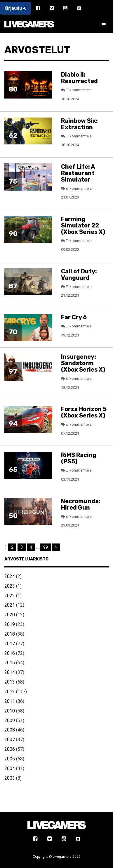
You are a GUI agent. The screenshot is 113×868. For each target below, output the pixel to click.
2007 (10, 740)
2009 (10, 721)
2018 (10, 634)
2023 (10, 586)
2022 (10, 596)
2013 (10, 682)
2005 (10, 759)
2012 (10, 692)
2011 (10, 701)
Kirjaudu (15, 8)
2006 (10, 749)
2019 (10, 624)
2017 (10, 644)
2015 (10, 663)
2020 (10, 615)
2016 (10, 653)
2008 (10, 730)
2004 (10, 768)
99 (46, 547)
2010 (10, 711)
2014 (10, 672)
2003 (10, 778)
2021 (10, 605)
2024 (10, 576)
